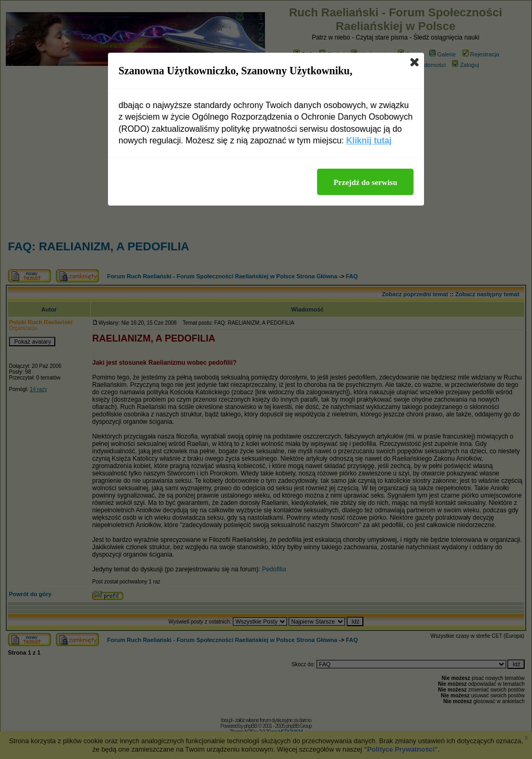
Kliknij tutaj (369, 140)
